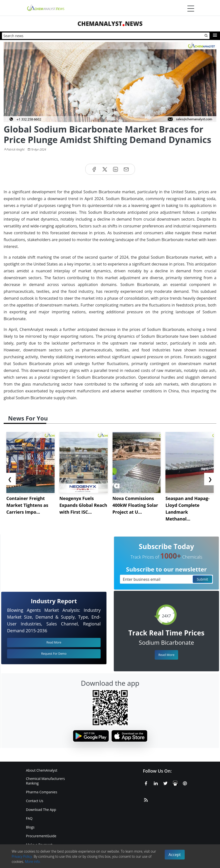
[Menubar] (191, 9)
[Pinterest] (185, 782)
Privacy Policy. (22, 856)
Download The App (41, 810)
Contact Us (35, 801)
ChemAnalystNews (110, 24)
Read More (166, 655)
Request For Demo (54, 654)
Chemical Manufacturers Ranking (46, 781)
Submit (202, 579)
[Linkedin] (156, 782)
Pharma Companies (42, 792)
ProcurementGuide (41, 836)
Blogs (30, 827)
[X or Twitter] (165, 782)
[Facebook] (146, 782)
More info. (33, 862)
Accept (175, 855)
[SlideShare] (175, 782)
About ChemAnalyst (42, 770)
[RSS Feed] (146, 799)
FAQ (29, 818)
